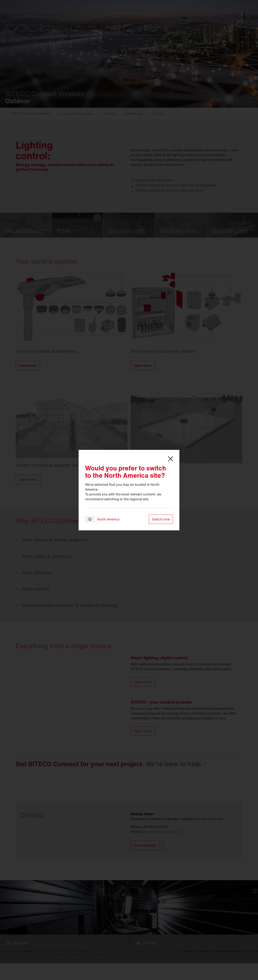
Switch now (161, 519)
